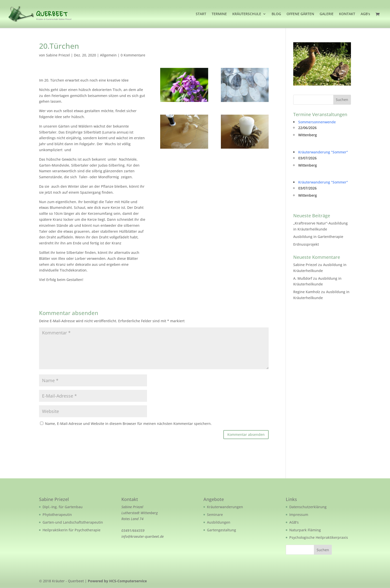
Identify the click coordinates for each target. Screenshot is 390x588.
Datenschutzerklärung (308, 507)
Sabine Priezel (58, 55)
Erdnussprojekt (306, 244)
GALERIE (327, 14)
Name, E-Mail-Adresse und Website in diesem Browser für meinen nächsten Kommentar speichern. (128, 424)
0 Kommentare (133, 55)
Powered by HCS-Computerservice (117, 581)
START (201, 14)
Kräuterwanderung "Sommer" (323, 152)
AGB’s (365, 14)
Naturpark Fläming (305, 530)
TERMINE (219, 14)
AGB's (294, 522)
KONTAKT (347, 14)
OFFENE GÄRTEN (300, 14)
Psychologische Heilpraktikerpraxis (319, 537)
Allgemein (108, 55)
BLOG (276, 14)
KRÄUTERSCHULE (247, 14)
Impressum (299, 515)
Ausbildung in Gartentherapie (318, 237)
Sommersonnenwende (317, 122)
